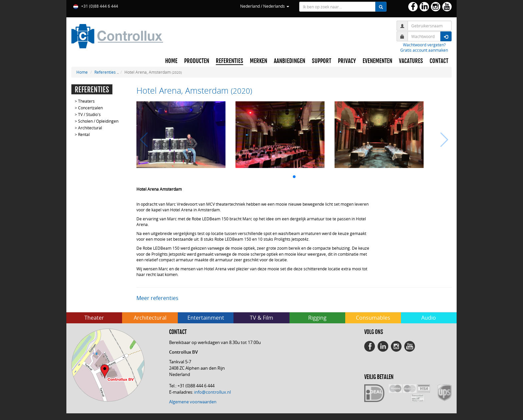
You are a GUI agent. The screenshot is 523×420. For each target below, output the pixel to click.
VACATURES (411, 61)
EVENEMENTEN (377, 61)
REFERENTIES (229, 61)
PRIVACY (347, 61)
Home (82, 72)
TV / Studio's (89, 114)
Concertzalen (90, 108)
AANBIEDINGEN (290, 61)
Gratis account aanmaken (424, 50)
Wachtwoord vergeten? (424, 45)
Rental (84, 134)
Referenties (105, 72)
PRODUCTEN (197, 61)
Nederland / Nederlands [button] (265, 6)
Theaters (86, 101)
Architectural (90, 128)
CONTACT (439, 61)
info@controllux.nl (212, 392)
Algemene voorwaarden (193, 402)
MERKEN (258, 61)
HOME (171, 61)
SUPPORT (322, 61)
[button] (294, 177)
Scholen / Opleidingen (98, 121)
